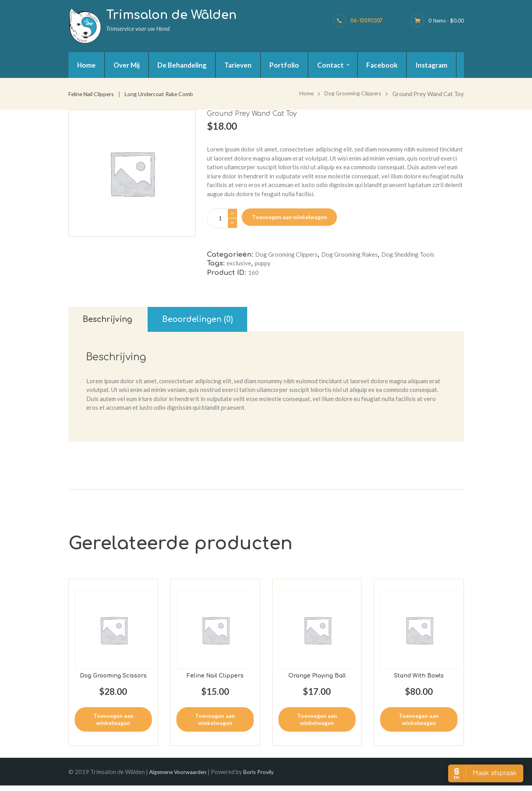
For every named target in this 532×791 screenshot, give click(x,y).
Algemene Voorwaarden (181, 777)
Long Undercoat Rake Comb (166, 94)
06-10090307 (366, 21)
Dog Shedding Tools (408, 255)
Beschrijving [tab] (116, 323)
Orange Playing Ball (317, 681)
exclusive (239, 264)
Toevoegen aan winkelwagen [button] (113, 724)
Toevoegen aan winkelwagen (290, 217)
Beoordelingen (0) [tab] (226, 323)
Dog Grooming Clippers (350, 94)
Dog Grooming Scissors (113, 681)
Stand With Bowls (419, 681)
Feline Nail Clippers (94, 94)
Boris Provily (266, 777)
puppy (263, 264)
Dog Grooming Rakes (349, 255)
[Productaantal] (222, 218)
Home (300, 94)
